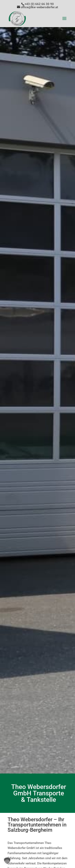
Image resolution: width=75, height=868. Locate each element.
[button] (7, 861)
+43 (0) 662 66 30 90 (39, 4)
